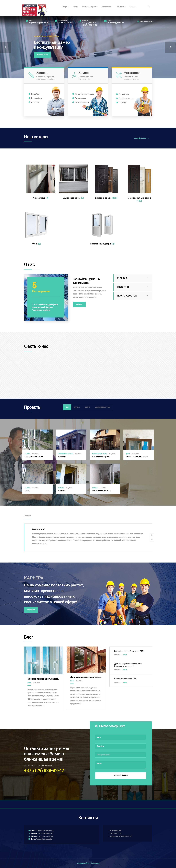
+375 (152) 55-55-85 (90, 25)
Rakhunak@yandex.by (116, 23)
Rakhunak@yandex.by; (44, 839)
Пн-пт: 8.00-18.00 (65, 23)
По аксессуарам (80, 102)
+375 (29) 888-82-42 (90, 23)
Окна (76, 7)
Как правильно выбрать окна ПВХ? (44, 679)
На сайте (34, 94)
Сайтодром (95, 863)
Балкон (77, 407)
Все (67, 407)
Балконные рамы (90, 7)
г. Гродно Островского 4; (45, 831)
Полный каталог (142, 138)
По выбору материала (83, 94)
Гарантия (123, 287)
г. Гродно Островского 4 (38, 23)
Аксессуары (107, 7)
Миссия (122, 278)
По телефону (35, 98)
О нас (133, 7)
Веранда (62, 456)
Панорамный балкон (34, 456)
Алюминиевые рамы (103, 407)
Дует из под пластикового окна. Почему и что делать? (97, 677)
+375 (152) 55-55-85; (45, 836)
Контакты (121, 7)
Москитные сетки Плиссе (137, 456)
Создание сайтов (83, 863)
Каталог (79, 304)
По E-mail (34, 102)
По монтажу (122, 94)
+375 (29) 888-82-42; (45, 833)
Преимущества (127, 296)
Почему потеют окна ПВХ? (126, 679)
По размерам (79, 98)
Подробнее (31, 610)
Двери (65, 7)
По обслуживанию (125, 98)
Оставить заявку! (121, 775)
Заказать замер (42, 55)
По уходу (121, 103)
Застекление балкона (102, 491)
